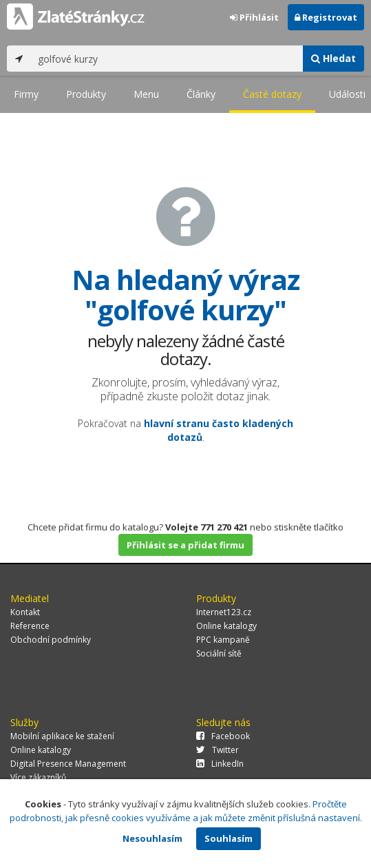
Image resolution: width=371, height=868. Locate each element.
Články (201, 94)
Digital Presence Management (68, 764)
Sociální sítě (219, 653)
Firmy (26, 94)
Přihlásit (254, 17)
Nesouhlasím (152, 838)
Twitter (218, 750)
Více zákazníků (38, 777)
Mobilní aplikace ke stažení (62, 736)
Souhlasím (229, 838)
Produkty (86, 94)
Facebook (223, 736)
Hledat (333, 58)
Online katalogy (226, 626)
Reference (30, 626)
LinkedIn (220, 764)
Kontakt (25, 612)
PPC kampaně (223, 640)
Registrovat (326, 17)
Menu (146, 94)
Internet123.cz (224, 612)
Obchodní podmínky (51, 640)
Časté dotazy (272, 94)
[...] (167, 59)
